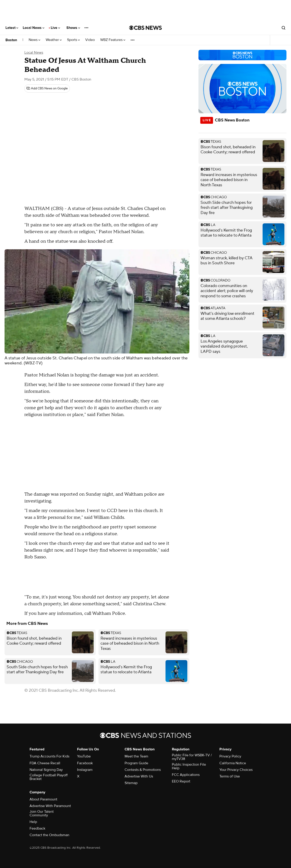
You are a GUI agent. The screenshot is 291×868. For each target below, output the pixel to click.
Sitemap (131, 783)
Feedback (37, 828)
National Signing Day (46, 770)
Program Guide (136, 763)
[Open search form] (283, 28)
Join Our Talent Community (42, 813)
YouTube (84, 756)
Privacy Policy (230, 756)
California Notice (233, 763)
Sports (73, 40)
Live (55, 28)
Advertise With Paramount (50, 806)
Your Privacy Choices (236, 770)
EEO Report (181, 781)
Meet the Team (136, 756)
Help (33, 822)
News (34, 40)
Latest (12, 28)
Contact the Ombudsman (49, 835)
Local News (34, 28)
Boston (11, 40)
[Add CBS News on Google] (47, 88)
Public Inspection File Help (189, 766)
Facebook (85, 763)
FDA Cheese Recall (45, 763)
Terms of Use (230, 776)
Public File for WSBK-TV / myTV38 (192, 757)
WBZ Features (113, 40)
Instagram (85, 770)
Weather (54, 40)
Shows (73, 28)
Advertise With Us (139, 776)
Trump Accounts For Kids (49, 756)
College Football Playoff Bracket (49, 777)
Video (90, 40)
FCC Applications (186, 775)
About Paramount (43, 799)
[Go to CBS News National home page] (145, 28)
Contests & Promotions (143, 770)
